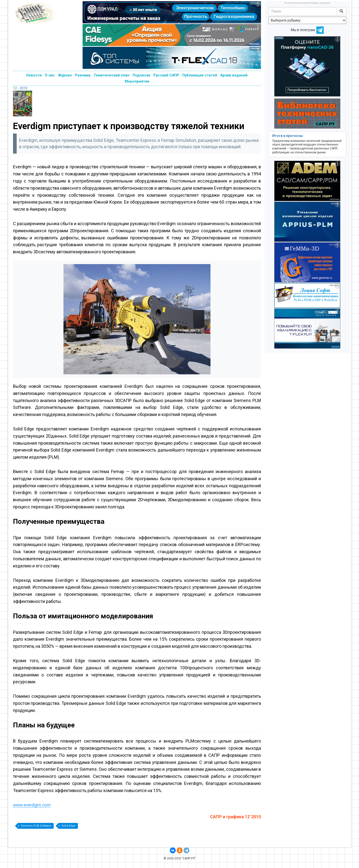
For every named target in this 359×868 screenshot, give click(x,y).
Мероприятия (137, 81)
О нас (50, 75)
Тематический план (111, 75)
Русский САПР (166, 75)
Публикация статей (200, 75)
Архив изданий (234, 75)
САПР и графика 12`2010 (235, 817)
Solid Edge (68, 826)
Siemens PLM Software (36, 826)
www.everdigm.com (32, 805)
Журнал (65, 75)
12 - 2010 (20, 88)
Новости (34, 75)
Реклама (83, 75)
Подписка (141, 75)
